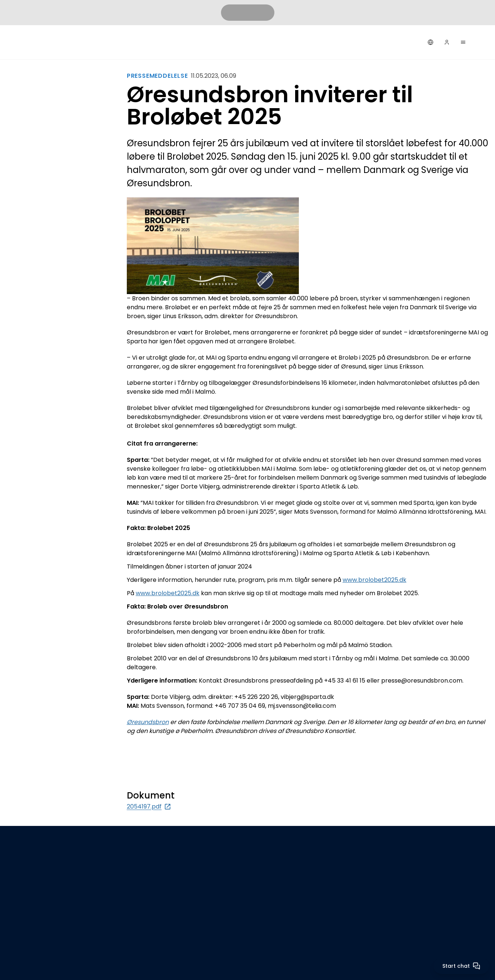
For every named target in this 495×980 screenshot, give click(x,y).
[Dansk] (430, 42)
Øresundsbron (148, 722)
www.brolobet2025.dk (374, 580)
